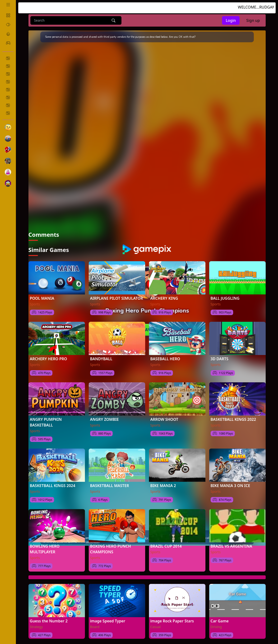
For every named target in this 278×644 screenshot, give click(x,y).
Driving (216, 622)
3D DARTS (220, 354)
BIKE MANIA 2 (163, 481)
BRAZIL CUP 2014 (166, 542)
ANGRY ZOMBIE (104, 415)
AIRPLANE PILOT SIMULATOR (117, 294)
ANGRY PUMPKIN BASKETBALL (46, 418)
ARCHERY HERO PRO (49, 354)
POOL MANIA (42, 294)
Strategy (36, 622)
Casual (156, 622)
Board (95, 622)
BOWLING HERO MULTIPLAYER (45, 545)
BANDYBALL (101, 354)
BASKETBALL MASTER (110, 481)
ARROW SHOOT (164, 415)
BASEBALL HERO (165, 354)
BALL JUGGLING (225, 294)
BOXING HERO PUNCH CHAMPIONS (111, 545)
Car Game (220, 616)
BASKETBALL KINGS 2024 (53, 481)
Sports (35, 300)
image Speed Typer (108, 616)
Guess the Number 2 (49, 616)
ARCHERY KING (164, 294)
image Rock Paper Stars (172, 616)
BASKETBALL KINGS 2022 (233, 415)
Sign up (253, 20)
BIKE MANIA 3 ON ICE (230, 481)
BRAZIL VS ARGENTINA (231, 542)
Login (231, 20)
